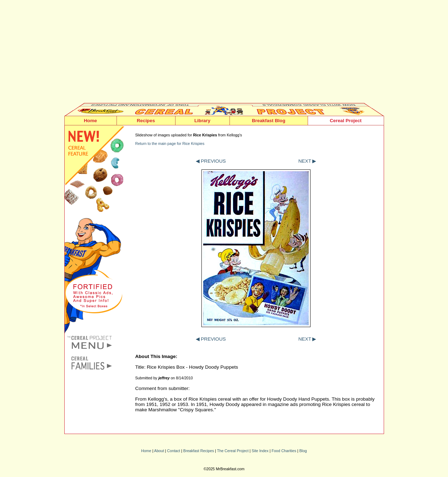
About (159, 451)
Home (90, 121)
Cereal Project (346, 121)
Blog (303, 451)
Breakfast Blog (269, 121)
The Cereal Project (233, 451)
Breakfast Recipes (199, 451)
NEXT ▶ (307, 161)
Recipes (146, 121)
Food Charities (284, 451)
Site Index (260, 451)
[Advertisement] (224, 53)
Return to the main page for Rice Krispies (170, 143)
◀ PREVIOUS (211, 161)
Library (202, 121)
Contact (174, 451)
